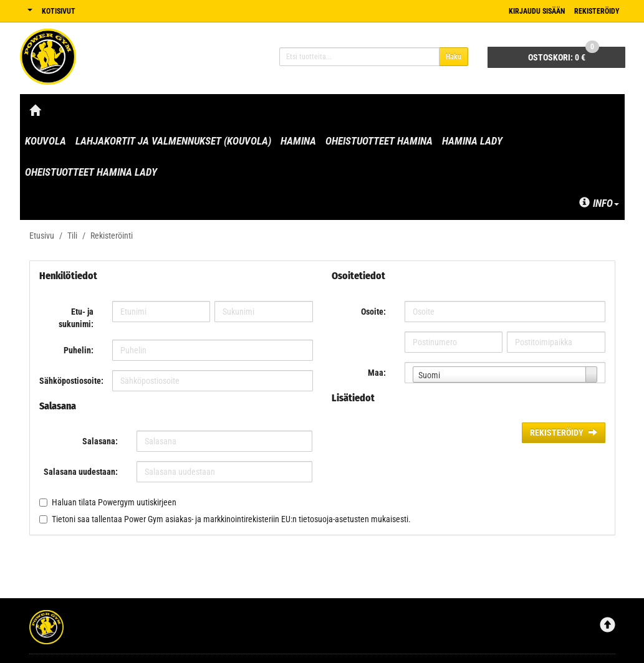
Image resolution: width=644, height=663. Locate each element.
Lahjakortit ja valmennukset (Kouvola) (173, 141)
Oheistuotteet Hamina (379, 141)
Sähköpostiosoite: (71, 381)
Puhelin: (79, 350)
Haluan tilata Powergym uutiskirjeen (114, 502)
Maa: (377, 373)
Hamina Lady (472, 141)
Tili (72, 236)
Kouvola (46, 141)
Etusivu (42, 236)
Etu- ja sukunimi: (76, 318)
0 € (564, 55)
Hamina (298, 141)
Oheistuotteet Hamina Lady (91, 172)
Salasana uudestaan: (81, 472)
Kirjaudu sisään (537, 11)
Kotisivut (59, 11)
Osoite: (373, 312)
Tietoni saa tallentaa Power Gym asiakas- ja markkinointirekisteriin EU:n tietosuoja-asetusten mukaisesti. (231, 519)
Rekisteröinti (112, 236)
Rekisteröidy (597, 11)
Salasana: (100, 441)
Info (599, 203)
